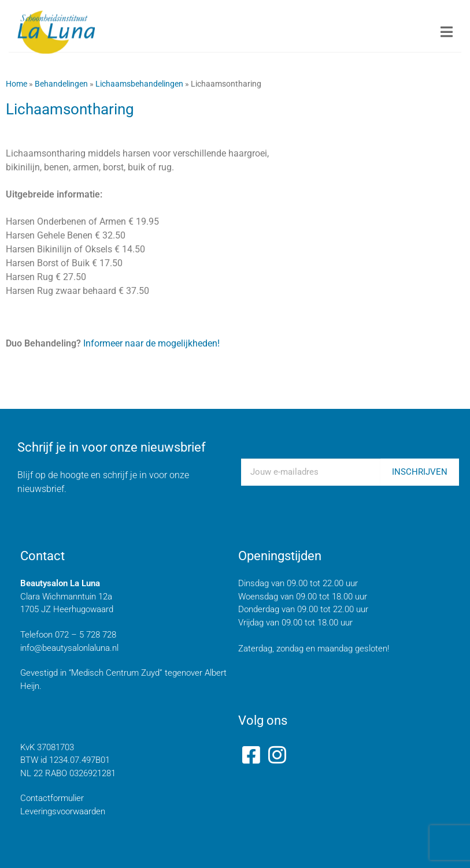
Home (16, 84)
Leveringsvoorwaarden (63, 811)
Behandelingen (61, 84)
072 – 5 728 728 (86, 635)
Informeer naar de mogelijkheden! (150, 343)
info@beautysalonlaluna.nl (69, 648)
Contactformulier (52, 798)
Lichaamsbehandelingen (139, 84)
